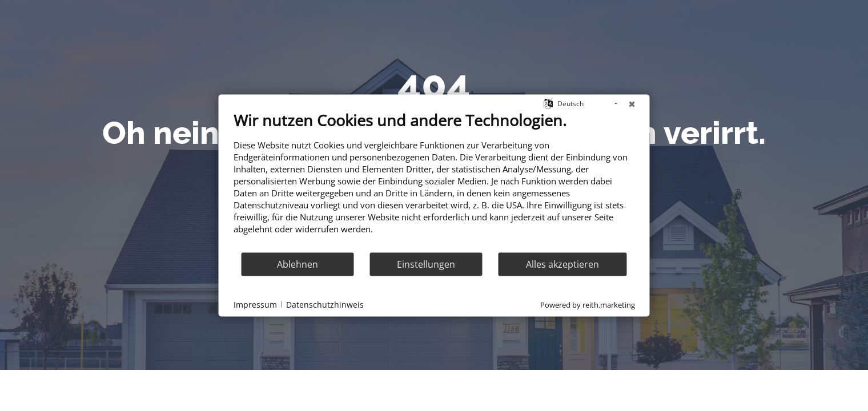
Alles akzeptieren (562, 264)
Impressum (255, 304)
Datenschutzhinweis (325, 304)
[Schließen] (632, 104)
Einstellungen (426, 264)
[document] (434, 181)
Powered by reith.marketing (588, 305)
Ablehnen (298, 264)
